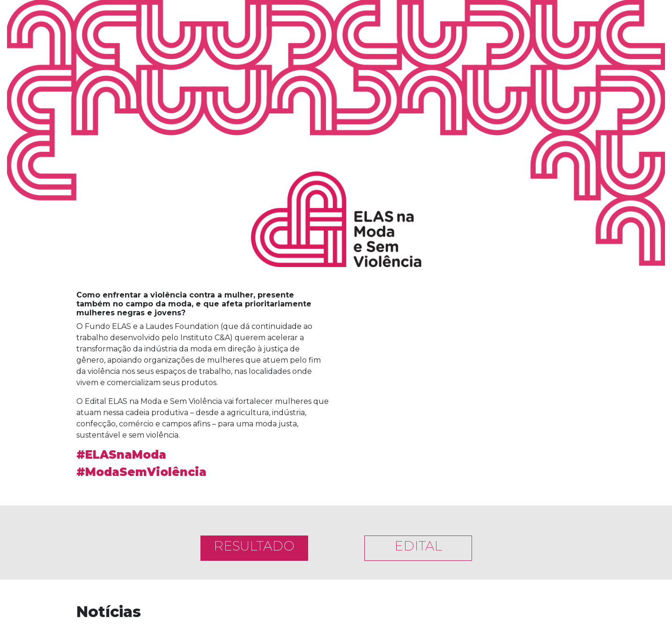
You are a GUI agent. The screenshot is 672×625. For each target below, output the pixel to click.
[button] (362, 362)
